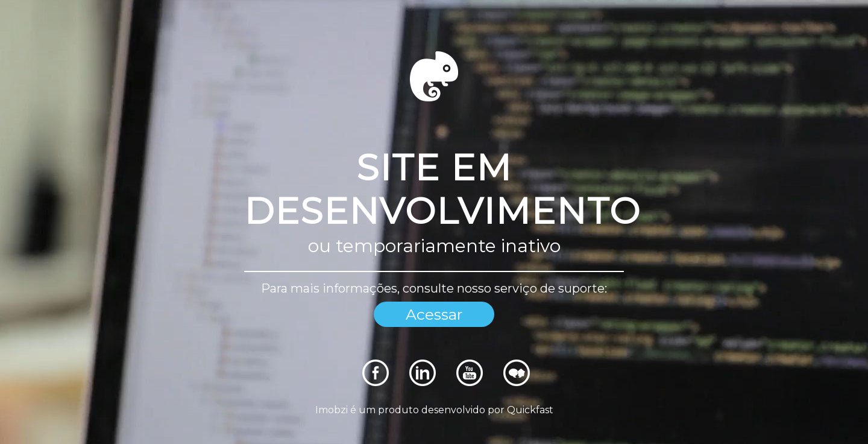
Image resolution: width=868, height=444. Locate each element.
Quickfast (530, 410)
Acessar (434, 314)
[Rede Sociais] (376, 383)
